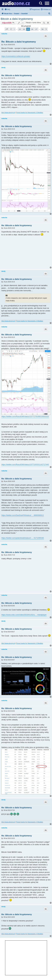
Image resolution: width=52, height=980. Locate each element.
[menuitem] (7, 9)
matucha (4, 34)
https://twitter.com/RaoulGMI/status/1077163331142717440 (25, 464)
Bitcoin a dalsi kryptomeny (17, 19)
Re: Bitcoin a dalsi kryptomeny (19, 42)
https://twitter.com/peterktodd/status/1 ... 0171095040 (23, 538)
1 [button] (14, 29)
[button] (7, 29)
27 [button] (36, 29)
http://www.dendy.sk (8, 113)
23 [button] (20, 29)
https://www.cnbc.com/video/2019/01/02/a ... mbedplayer (24, 615)
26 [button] (32, 29)
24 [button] (24, 29)
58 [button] (43, 29)
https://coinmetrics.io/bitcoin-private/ (16, 56)
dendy (3, 68)
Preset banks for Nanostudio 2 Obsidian (30, 113)
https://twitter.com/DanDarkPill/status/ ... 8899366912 (23, 515)
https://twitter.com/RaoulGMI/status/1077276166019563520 (25, 416)
